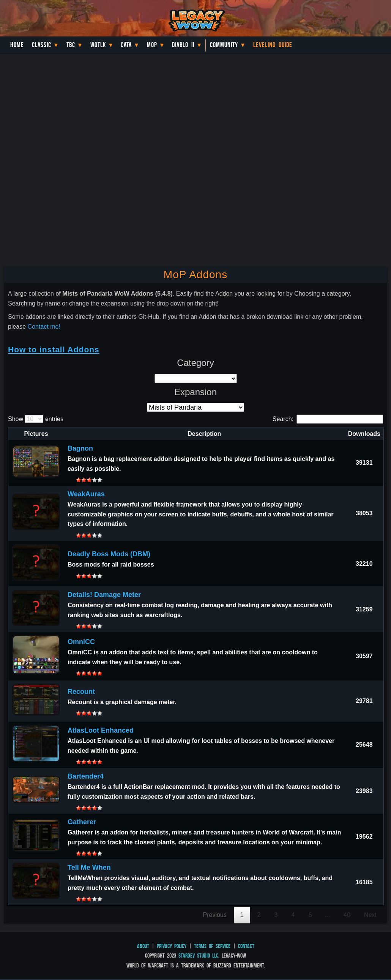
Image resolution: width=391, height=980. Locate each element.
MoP (152, 45)
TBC (71, 45)
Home (17, 45)
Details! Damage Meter (104, 595)
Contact (246, 946)
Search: (328, 419)
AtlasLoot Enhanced (101, 730)
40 (347, 915)
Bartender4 (86, 776)
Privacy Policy (172, 946)
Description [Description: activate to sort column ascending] (204, 434)
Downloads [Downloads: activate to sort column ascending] (364, 434)
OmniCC (81, 642)
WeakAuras (86, 494)
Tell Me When (89, 868)
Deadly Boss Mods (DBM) (109, 554)
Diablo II (183, 45)
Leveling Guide (273, 45)
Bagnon (80, 448)
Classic (42, 45)
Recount (81, 692)
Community (224, 45)
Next (370, 915)
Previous (215, 915)
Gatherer (82, 822)
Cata (126, 45)
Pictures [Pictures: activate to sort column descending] (36, 434)
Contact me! (44, 327)
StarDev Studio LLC (198, 955)
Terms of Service (212, 946)
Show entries (36, 419)
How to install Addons (54, 349)
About (143, 946)
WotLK (98, 45)
